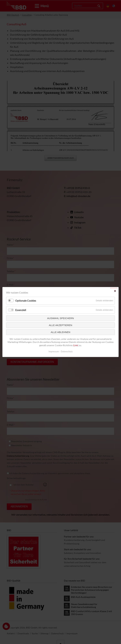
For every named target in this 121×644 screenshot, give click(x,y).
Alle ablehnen (61, 332)
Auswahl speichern (61, 318)
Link (76, 345)
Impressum (54, 351)
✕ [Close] (115, 291)
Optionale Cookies (26, 301)
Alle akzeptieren (60, 325)
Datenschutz (67, 351)
